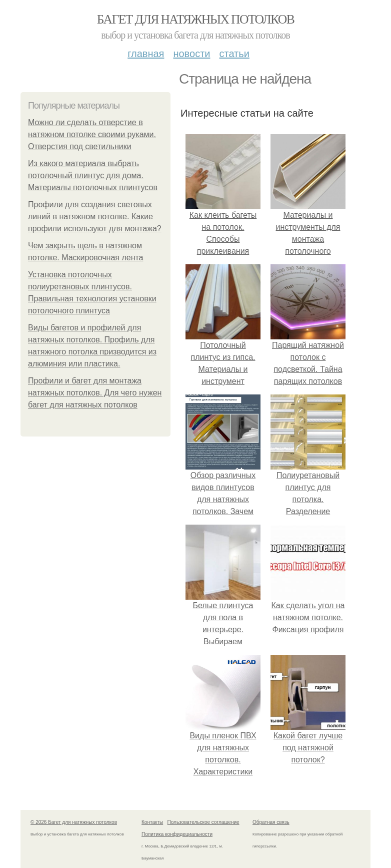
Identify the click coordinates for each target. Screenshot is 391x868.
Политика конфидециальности (177, 834)
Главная (146, 54)
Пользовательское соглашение (203, 822)
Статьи (234, 54)
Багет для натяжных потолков (195, 19)
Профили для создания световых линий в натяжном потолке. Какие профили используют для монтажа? (95, 216)
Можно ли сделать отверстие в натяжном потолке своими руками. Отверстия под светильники (92, 134)
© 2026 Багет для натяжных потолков (74, 822)
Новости (191, 54)
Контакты (152, 822)
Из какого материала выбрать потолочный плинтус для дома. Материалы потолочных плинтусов (93, 175)
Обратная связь (271, 822)
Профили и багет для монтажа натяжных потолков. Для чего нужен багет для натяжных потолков (95, 393)
